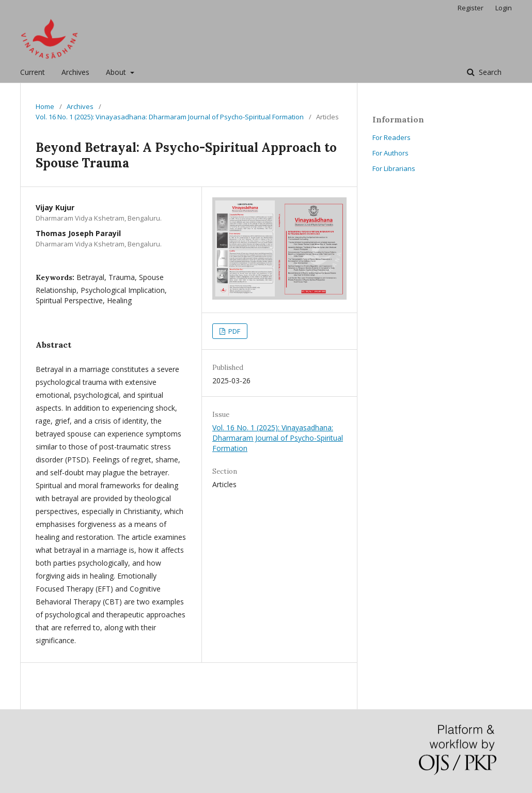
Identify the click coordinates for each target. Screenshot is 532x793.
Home (45, 106)
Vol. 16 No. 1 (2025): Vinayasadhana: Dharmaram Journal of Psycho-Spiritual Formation (170, 117)
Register (471, 8)
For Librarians (394, 168)
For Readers (392, 137)
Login (504, 8)
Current (33, 72)
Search (489, 72)
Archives (75, 72)
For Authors (390, 153)
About (117, 72)
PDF (233, 331)
